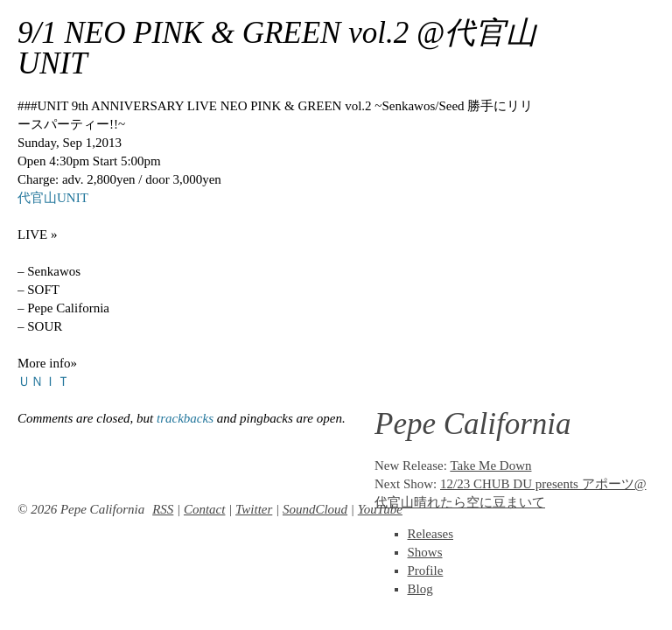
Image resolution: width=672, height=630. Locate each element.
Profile (426, 570)
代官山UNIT (53, 198)
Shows (425, 552)
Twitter (254, 509)
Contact (205, 509)
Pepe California (473, 424)
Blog (420, 589)
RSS (163, 509)
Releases (430, 534)
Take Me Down (490, 465)
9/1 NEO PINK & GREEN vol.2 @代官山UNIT (277, 48)
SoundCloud (315, 509)
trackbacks (185, 418)
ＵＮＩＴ (44, 381)
